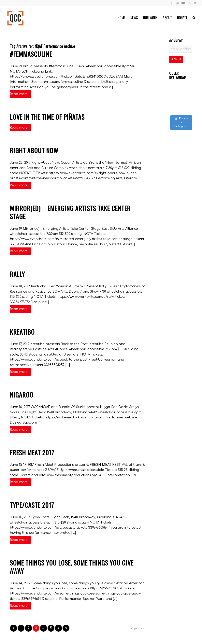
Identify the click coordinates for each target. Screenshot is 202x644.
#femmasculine (31, 54)
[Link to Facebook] (171, 3)
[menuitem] (121, 18)
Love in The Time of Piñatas (47, 117)
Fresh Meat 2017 (32, 452)
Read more (20, 94)
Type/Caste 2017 (32, 505)
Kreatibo (22, 332)
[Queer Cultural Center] (15, 18)
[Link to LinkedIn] (189, 3)
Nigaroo (22, 395)
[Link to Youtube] (183, 3)
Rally (17, 274)
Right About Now (34, 150)
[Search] (194, 18)
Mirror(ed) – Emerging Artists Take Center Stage (70, 212)
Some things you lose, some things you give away (72, 567)
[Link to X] (195, 3)
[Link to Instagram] (177, 3)
